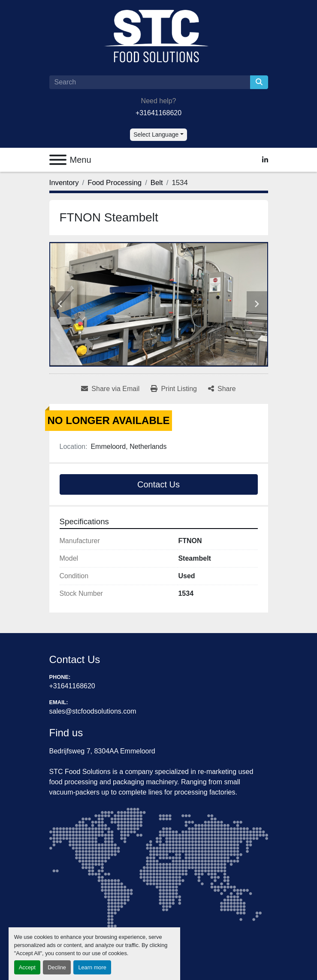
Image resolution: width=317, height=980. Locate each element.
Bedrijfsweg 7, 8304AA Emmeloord (102, 751)
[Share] (222, 389)
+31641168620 (158, 113)
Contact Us (158, 484)
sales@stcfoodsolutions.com (93, 711)
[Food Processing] (115, 183)
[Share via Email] (110, 389)
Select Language (156, 134)
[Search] (150, 82)
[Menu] (58, 160)
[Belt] (157, 183)
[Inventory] (64, 183)
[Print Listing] (174, 389)
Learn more (92, 967)
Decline (57, 967)
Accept (27, 967)
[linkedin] (265, 160)
